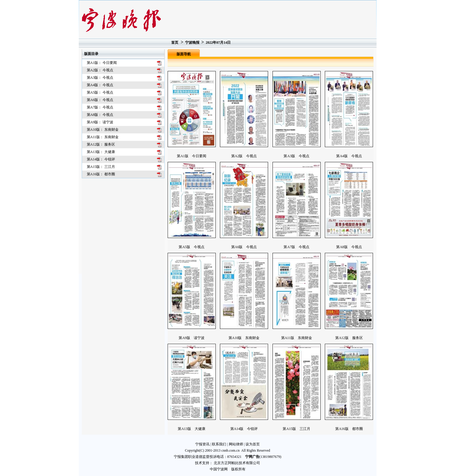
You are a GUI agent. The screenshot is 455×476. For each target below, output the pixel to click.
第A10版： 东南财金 (103, 130)
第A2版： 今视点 (100, 70)
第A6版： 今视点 (100, 100)
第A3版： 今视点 (100, 78)
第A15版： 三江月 (101, 167)
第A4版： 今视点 (100, 85)
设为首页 (253, 444)
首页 (175, 42)
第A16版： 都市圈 (101, 174)
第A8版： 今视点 (100, 115)
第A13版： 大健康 (101, 152)
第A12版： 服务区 (101, 144)
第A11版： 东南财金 (103, 137)
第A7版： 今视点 (100, 107)
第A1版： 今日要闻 (102, 63)
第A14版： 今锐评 (101, 159)
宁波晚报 (192, 42)
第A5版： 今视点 (100, 92)
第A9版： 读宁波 (100, 122)
